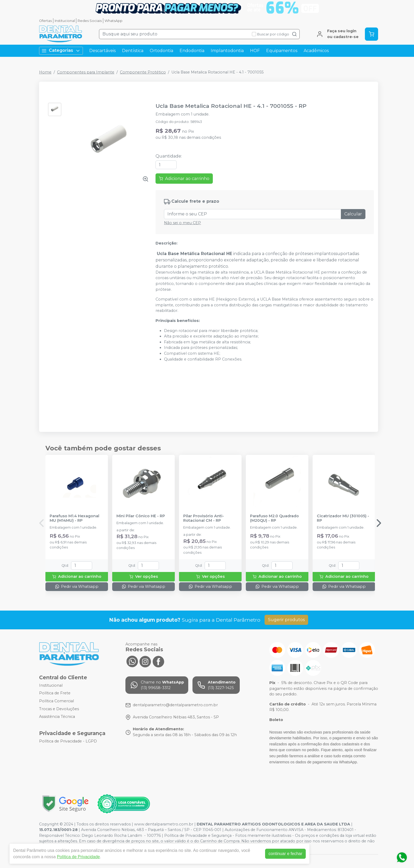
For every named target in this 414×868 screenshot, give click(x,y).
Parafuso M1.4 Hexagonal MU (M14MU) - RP (74, 518)
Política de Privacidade (78, 857)
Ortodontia (161, 51)
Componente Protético (143, 72)
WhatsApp (114, 21)
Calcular (353, 214)
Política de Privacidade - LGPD (68, 741)
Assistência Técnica (57, 717)
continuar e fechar (285, 854)
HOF (255, 51)
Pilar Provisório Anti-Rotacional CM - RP (204, 518)
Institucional (65, 21)
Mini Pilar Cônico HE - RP (141, 516)
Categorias (61, 51)
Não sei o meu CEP (182, 223)
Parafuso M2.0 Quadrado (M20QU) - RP (274, 518)
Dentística (133, 51)
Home (45, 72)
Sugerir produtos (286, 620)
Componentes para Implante (86, 72)
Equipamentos (282, 51)
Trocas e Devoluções (59, 709)
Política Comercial (57, 701)
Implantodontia (227, 51)
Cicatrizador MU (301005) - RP (343, 518)
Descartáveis (102, 51)
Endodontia (192, 51)
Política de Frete (55, 693)
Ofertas (45, 21)
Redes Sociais (90, 21)
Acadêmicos (316, 51)
